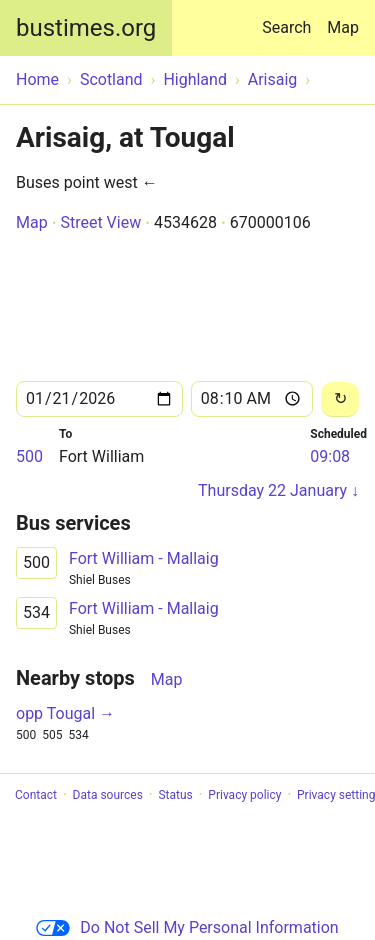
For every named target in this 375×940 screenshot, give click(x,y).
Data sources (108, 795)
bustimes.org (86, 28)
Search (290, 18)
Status (175, 795)
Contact (36, 795)
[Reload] (340, 399)
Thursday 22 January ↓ (278, 490)
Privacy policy (244, 795)
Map (343, 27)
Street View (100, 222)
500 (29, 456)
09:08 (330, 456)
